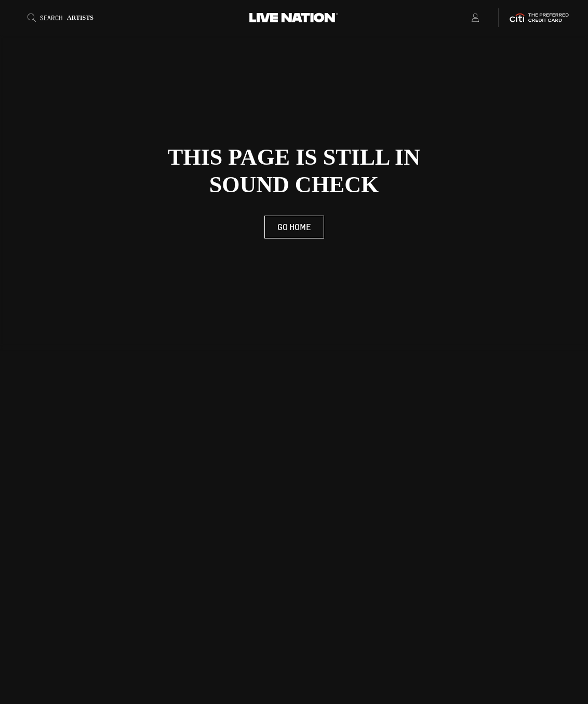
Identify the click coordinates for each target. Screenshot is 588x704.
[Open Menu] (462, 18)
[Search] (64, 18)
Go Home (294, 227)
